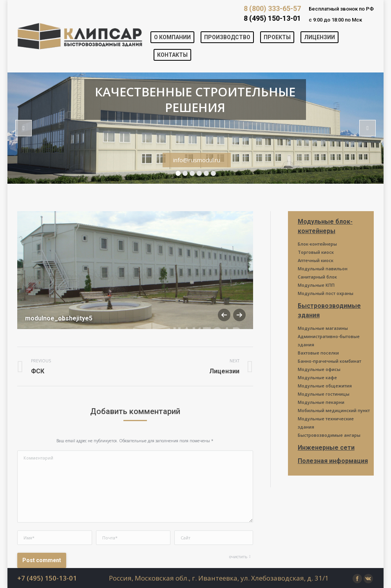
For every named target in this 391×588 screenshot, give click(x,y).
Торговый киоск (316, 252)
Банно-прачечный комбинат (329, 361)
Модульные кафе (317, 377)
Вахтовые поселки (318, 353)
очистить (238, 557)
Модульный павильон (323, 269)
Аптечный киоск (316, 260)
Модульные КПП (316, 285)
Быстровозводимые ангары (329, 435)
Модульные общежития (325, 386)
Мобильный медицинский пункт (334, 410)
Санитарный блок (317, 277)
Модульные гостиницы (324, 394)
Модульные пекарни (321, 402)
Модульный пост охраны (326, 293)
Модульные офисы (319, 369)
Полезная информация (333, 461)
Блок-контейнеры (317, 244)
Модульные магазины (323, 328)
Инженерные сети (326, 448)
